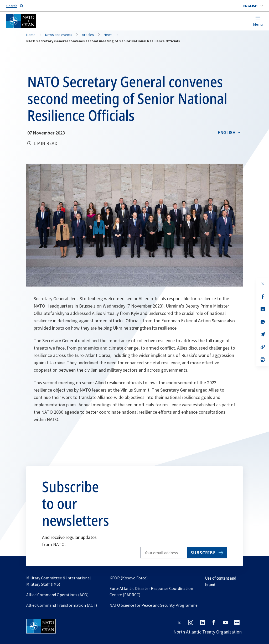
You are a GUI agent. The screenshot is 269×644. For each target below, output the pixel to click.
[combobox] (253, 6)
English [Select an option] (226, 133)
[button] (253, 6)
